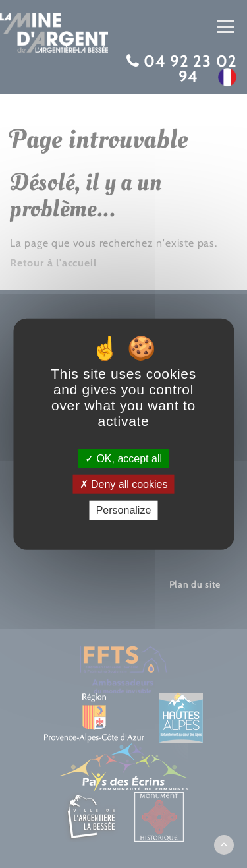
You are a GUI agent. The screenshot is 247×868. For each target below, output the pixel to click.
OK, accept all (123, 459)
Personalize (124, 510)
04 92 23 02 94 (190, 69)
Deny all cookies (124, 484)
